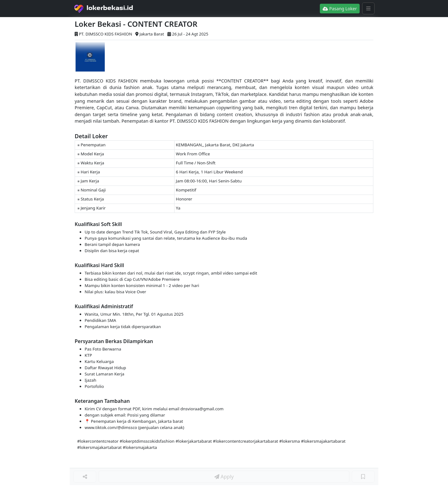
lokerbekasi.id (110, 8)
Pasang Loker (340, 9)
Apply (224, 477)
